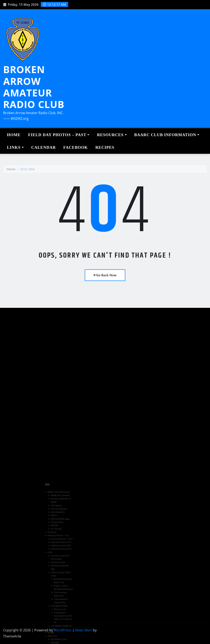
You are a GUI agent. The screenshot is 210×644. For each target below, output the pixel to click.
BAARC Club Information (167, 135)
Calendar (44, 147)
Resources (112, 135)
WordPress (63, 630)
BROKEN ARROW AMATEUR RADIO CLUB (34, 87)
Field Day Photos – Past (59, 135)
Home (14, 135)
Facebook (75, 147)
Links (15, 147)
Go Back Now (105, 275)
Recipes (105, 147)
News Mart (84, 630)
